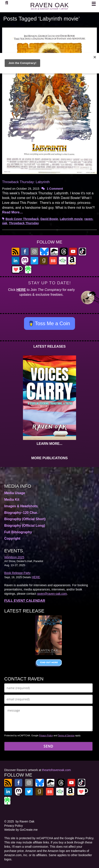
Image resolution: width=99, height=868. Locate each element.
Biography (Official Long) (25, 526)
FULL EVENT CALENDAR (25, 601)
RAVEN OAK (49, 5)
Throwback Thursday (24, 223)
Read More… (13, 212)
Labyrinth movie (71, 219)
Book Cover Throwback (22, 219)
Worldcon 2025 (14, 557)
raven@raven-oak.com (52, 594)
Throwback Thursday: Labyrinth (26, 182)
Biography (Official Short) (25, 519)
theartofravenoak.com (56, 770)
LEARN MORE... (50, 444)
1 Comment (55, 189)
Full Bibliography (18, 532)
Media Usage (15, 493)
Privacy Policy (46, 735)
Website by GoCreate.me (21, 830)
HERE (21, 290)
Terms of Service (66, 735)
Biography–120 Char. (21, 513)
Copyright (12, 538)
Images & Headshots (21, 506)
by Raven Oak (25, 821)
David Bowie (49, 219)
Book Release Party (17, 573)
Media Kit (12, 500)
